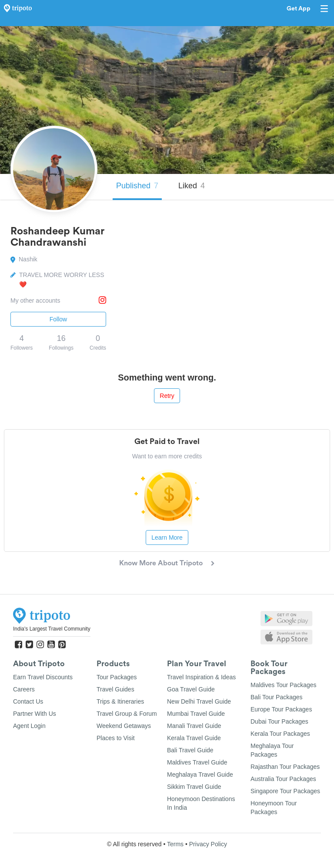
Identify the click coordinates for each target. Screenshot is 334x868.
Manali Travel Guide (194, 726)
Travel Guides (115, 689)
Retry (167, 396)
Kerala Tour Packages (280, 734)
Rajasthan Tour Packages (285, 767)
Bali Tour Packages (277, 697)
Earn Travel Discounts (43, 677)
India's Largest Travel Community (52, 629)
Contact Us (28, 701)
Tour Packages (117, 677)
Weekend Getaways (124, 726)
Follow (58, 319)
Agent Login (29, 726)
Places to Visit (116, 738)
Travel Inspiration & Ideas (201, 677)
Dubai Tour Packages (279, 721)
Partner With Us (35, 714)
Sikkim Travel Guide (194, 787)
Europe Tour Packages (281, 709)
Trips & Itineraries (120, 701)
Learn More (167, 537)
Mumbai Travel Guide (196, 714)
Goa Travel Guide (191, 689)
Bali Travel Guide (190, 750)
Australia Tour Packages (283, 779)
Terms (175, 844)
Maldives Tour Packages (283, 685)
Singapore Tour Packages (285, 791)
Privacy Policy (208, 844)
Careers (24, 689)
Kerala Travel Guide (194, 738)
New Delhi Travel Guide (199, 701)
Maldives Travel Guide (197, 762)
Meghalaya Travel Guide (200, 775)
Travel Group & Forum (127, 714)
